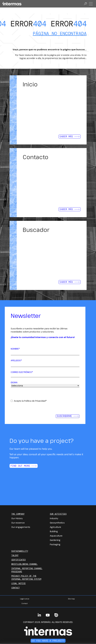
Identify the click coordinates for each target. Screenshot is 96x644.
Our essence (18, 523)
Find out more (24, 466)
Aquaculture (56, 536)
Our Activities (58, 514)
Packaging (55, 544)
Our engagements (21, 527)
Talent (15, 555)
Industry (54, 518)
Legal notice (19, 583)
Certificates (19, 560)
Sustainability (20, 551)
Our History (17, 518)
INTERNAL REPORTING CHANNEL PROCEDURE (27, 570)
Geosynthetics (57, 523)
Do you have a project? (48, 641)
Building (54, 531)
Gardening (55, 540)
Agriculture (55, 527)
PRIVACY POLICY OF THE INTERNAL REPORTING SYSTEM (26, 577)
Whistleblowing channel (24, 564)
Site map (71, 599)
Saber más (70, 136)
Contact (16, 588)
